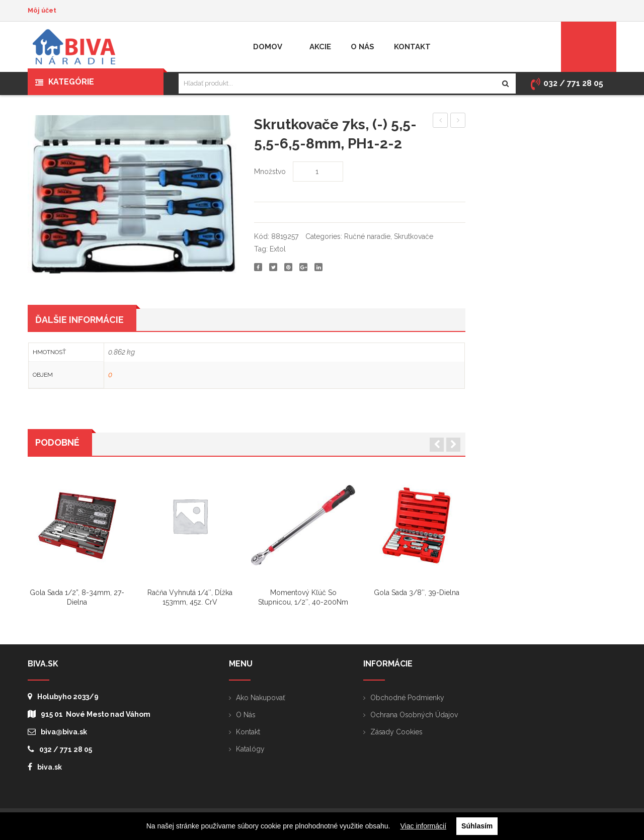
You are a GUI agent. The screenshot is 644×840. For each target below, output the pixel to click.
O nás (246, 715)
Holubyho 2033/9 (63, 696)
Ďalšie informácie (79, 320)
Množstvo (270, 172)
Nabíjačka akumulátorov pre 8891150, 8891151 (440, 122)
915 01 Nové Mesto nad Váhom (89, 714)
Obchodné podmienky (407, 698)
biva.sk (45, 767)
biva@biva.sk (57, 732)
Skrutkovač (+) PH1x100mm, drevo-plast (458, 122)
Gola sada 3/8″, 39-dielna (417, 593)
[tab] (82, 320)
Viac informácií (424, 826)
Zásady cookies (397, 732)
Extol (278, 249)
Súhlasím (477, 826)
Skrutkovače (414, 236)
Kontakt (248, 732)
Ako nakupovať (261, 698)
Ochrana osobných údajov (414, 715)
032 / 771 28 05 (60, 749)
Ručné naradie (367, 236)
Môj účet (42, 10)
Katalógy (250, 749)
